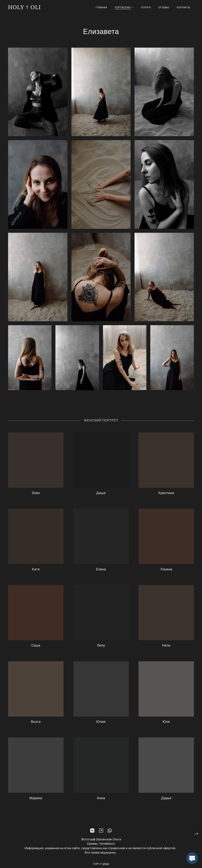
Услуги (146, 7)
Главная (101, 7)
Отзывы (164, 7)
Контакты (183, 7)
